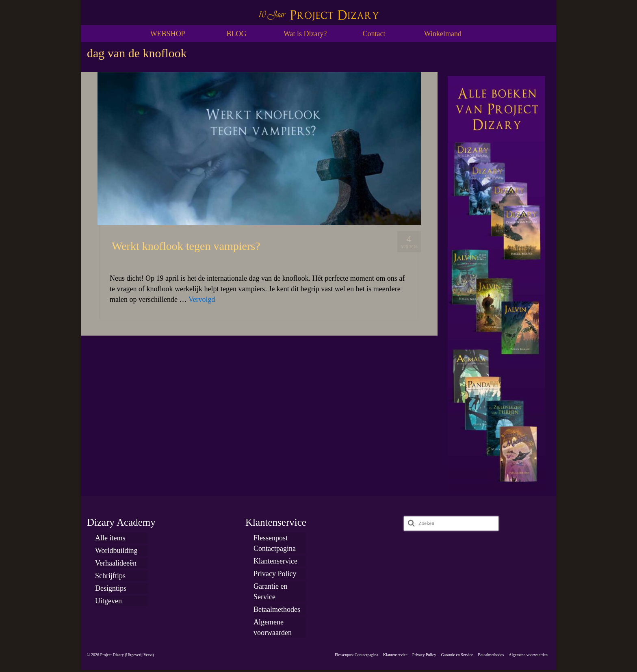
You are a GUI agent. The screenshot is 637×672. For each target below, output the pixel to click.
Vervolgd (202, 299)
